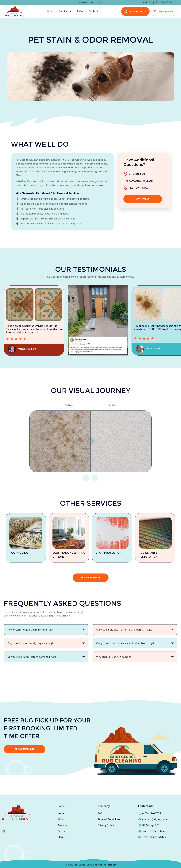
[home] (14, 11)
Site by (107, 865)
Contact (93, 11)
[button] (65, 11)
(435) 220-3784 (138, 188)
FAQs (80, 11)
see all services (91, 578)
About (50, 11)
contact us (143, 199)
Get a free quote (25, 749)
